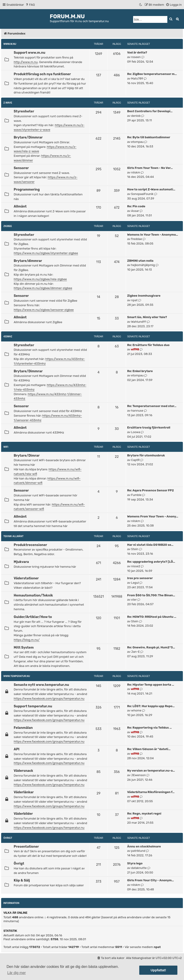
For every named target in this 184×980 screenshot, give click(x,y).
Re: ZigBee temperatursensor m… (152, 74)
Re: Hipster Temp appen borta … (151, 685)
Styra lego (135, 863)
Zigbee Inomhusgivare (144, 296)
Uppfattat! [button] (158, 970)
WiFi (6, 447)
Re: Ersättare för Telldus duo (148, 345)
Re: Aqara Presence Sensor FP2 (150, 490)
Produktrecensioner (30, 545)
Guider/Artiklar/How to (33, 617)
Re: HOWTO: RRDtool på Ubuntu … (152, 617)
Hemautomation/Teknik (33, 595)
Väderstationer (26, 578)
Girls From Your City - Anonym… (151, 880)
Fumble (136, 495)
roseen (136, 57)
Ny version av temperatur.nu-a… (151, 771)
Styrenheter (24, 111)
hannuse (137, 411)
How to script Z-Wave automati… (151, 189)
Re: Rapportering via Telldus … (149, 728)
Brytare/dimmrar (28, 261)
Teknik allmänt (13, 536)
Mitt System (24, 647)
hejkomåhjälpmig (143, 265)
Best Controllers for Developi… (150, 111)
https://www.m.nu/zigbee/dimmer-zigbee (43, 288)
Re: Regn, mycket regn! (144, 814)
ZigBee (8, 226)
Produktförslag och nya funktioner (42, 74)
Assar (135, 211)
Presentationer (26, 847)
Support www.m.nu (29, 53)
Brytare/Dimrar (27, 455)
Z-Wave (8, 103)
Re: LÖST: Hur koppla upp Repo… (151, 706)
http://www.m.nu (26, 62)
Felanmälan (23, 728)
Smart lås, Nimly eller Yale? (147, 317)
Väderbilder (23, 814)
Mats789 (137, 79)
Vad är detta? (137, 52)
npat (134, 300)
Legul (135, 583)
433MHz (8, 337)
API (17, 749)
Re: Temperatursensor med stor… (152, 406)
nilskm (136, 172)
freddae (137, 239)
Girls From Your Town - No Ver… (150, 168)
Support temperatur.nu (33, 706)
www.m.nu (10, 44)
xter (134, 600)
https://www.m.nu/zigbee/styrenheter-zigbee (46, 253)
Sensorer (21, 168)
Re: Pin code (136, 206)
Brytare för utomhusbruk (146, 455)
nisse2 (136, 566)
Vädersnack (23, 771)
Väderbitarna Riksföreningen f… (151, 792)
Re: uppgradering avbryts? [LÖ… (151, 562)
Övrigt (8, 838)
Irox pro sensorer (140, 578)
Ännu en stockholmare (144, 846)
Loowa (136, 432)
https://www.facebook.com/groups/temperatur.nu (49, 699)
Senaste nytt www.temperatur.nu (41, 685)
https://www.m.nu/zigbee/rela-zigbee (40, 279)
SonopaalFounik (142, 194)
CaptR (135, 460)
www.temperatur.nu (17, 676)
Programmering (27, 189)
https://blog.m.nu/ (27, 640)
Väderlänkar (24, 792)
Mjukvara (21, 562)
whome (136, 710)
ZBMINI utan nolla (140, 261)
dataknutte (139, 868)
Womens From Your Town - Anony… (153, 516)
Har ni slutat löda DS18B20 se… (150, 545)
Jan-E (135, 652)
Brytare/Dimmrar (28, 137)
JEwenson (138, 775)
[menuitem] (30, 5)
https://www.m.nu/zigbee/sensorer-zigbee (44, 310)
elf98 (135, 349)
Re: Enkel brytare (140, 371)
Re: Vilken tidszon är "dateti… (149, 749)
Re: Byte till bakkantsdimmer (149, 137)
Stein (135, 549)
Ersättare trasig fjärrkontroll (149, 427)
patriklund (138, 851)
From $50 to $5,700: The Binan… (151, 595)
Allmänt (20, 206)
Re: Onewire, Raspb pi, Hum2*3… (151, 647)
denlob (136, 116)
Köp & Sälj (22, 880)
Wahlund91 (139, 322)
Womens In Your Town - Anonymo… (153, 235)
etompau (137, 142)
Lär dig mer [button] (17, 973)
